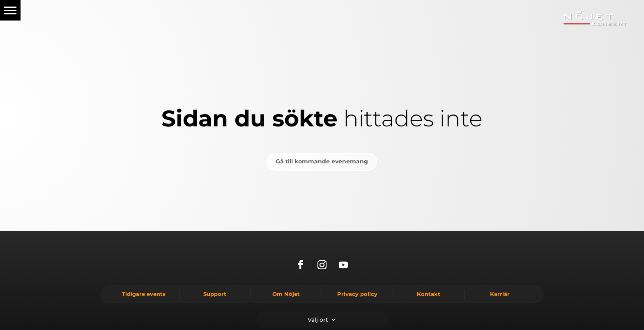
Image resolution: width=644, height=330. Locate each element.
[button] (10, 10)
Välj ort (318, 319)
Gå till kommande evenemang (322, 161)
